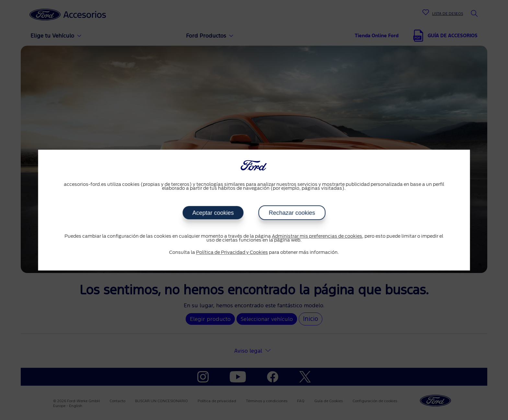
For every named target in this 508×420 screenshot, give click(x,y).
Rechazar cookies (292, 213)
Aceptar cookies (213, 213)
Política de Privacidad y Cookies (232, 253)
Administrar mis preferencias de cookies (317, 236)
